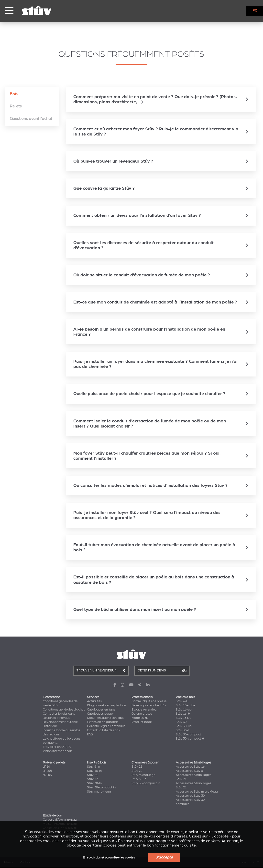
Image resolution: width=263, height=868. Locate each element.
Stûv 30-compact (188, 734)
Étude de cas (52, 816)
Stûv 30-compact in (101, 787)
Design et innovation (58, 718)
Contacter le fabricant (59, 714)
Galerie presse (142, 714)
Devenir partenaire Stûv (149, 705)
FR (255, 11)
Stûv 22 (92, 779)
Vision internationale (58, 751)
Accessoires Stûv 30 (190, 796)
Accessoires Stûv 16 (190, 767)
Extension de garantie (103, 722)
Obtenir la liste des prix (104, 730)
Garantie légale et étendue (106, 726)
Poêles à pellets (54, 763)
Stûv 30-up (184, 726)
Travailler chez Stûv (57, 747)
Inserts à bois (97, 763)
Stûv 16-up (184, 710)
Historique (50, 726)
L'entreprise (51, 697)
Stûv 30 (181, 722)
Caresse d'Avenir (60, 820)
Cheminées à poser (145, 763)
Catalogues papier (100, 714)
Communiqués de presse (149, 701)
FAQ (90, 734)
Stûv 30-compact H (190, 739)
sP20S (47, 775)
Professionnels (142, 697)
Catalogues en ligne (101, 710)
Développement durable (60, 722)
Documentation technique (106, 718)
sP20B (47, 771)
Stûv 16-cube (185, 705)
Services (93, 697)
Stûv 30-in (94, 783)
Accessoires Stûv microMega (197, 792)
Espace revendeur (145, 710)
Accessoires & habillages (193, 763)
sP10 (46, 767)
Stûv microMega (99, 792)
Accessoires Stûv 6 (189, 771)
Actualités (94, 701)
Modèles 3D (140, 718)
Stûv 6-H (182, 701)
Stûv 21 (92, 775)
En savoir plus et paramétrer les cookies (109, 858)
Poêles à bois (185, 697)
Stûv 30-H (183, 730)
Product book (142, 722)
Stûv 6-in (93, 767)
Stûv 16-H (183, 714)
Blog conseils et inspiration (106, 705)
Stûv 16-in (94, 771)
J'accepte (164, 857)
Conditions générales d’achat (64, 710)
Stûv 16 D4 (183, 718)
